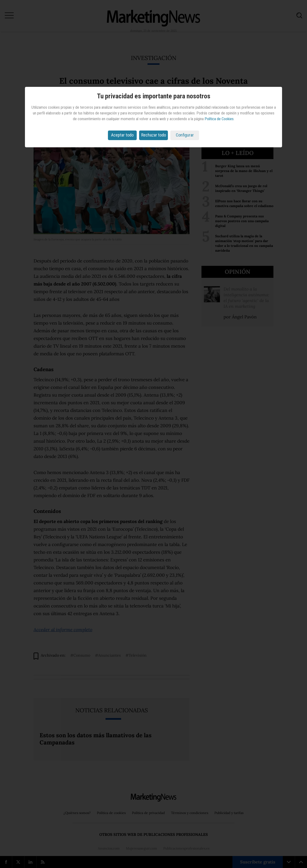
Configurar (185, 135)
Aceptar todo (122, 135)
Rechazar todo (154, 135)
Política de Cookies (219, 119)
